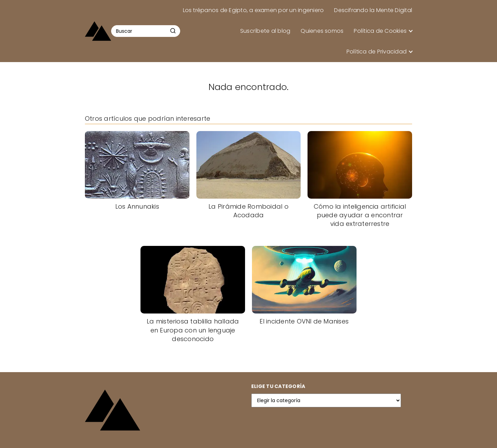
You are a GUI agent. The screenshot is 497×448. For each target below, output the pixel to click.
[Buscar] (173, 31)
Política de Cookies (380, 31)
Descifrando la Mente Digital (373, 10)
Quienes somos (322, 31)
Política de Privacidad (377, 52)
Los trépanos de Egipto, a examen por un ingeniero (254, 10)
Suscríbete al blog (265, 31)
